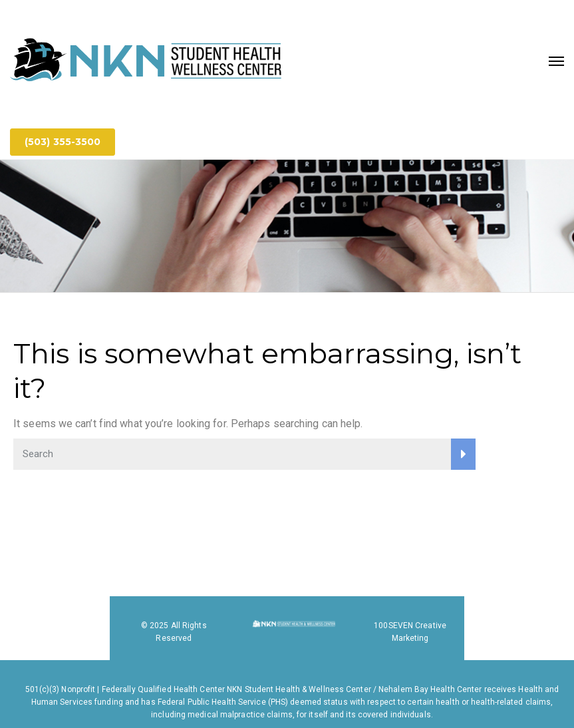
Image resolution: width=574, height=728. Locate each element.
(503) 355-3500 (63, 142)
